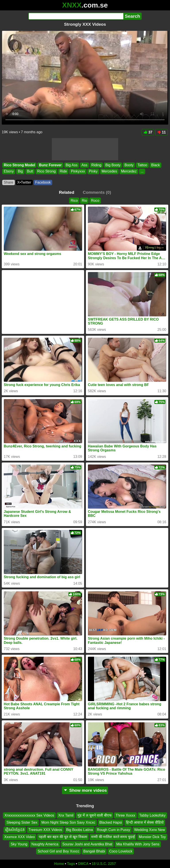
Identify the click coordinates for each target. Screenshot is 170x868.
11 (161, 132)
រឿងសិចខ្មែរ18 (15, 830)
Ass (84, 165)
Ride (63, 171)
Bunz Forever (50, 165)
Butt (30, 171)
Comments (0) (97, 192)
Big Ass (72, 165)
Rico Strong (46, 171)
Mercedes (109, 171)
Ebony (9, 171)
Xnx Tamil (66, 815)
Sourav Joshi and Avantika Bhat (87, 844)
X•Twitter (24, 182)
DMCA (83, 864)
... (142, 171)
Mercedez (129, 171)
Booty (129, 165)
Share (9, 182)
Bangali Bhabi (94, 851)
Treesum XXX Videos (45, 830)
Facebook (43, 182)
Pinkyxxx (78, 171)
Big (20, 171)
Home (59, 864)
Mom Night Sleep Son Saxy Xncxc (68, 822)
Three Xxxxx (125, 815)
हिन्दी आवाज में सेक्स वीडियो (145, 822)
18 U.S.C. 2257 (104, 864)
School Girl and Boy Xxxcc (59, 851)
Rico (74, 201)
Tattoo (142, 165)
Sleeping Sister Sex (22, 822)
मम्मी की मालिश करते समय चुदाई (113, 837)
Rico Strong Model (19, 165)
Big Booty (113, 165)
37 (148, 132)
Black (156, 165)
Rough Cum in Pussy (114, 830)
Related (67, 192)
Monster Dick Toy (152, 837)
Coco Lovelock (121, 851)
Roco (95, 201)
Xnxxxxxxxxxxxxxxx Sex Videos (29, 815)
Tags (71, 864)
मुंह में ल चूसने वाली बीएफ (95, 815)
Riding (96, 165)
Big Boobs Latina (80, 830)
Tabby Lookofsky (152, 815)
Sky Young (19, 844)
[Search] (76, 16)
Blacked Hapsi (111, 822)
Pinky (93, 171)
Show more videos (85, 790)
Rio (84, 201)
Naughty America (45, 844)
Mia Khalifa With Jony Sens (138, 844)
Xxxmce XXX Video (19, 837)
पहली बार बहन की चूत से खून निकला (63, 837)
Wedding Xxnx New (150, 830)
